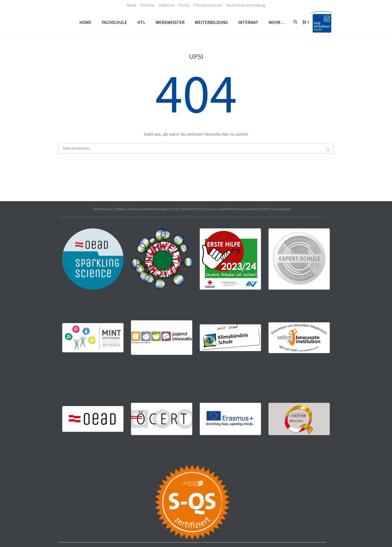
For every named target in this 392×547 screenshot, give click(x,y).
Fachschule (114, 22)
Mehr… (277, 22)
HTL (141, 22)
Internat (248, 22)
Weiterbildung (211, 22)
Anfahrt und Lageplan (275, 209)
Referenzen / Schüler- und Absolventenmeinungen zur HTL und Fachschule (149, 209)
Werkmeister (170, 22)
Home (85, 22)
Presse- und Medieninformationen (232, 209)
